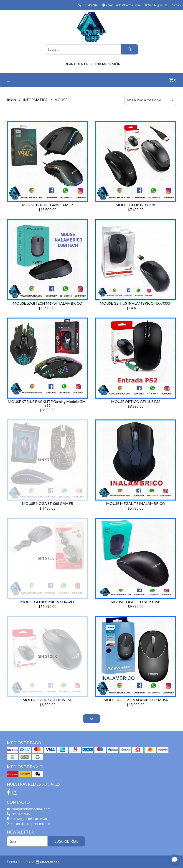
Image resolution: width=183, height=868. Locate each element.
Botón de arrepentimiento (28, 824)
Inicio (12, 100)
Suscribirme (66, 841)
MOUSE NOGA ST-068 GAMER (47, 503)
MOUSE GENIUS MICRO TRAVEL (48, 602)
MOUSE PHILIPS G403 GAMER (47, 205)
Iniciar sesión (108, 64)
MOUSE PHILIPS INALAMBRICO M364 (136, 700)
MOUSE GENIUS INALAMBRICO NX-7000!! (136, 303)
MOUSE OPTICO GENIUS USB (48, 700)
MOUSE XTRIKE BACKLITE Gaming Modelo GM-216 (47, 403)
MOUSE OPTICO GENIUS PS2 (136, 401)
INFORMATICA (36, 100)
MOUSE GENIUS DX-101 (136, 205)
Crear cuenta (75, 64)
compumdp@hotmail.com (29, 809)
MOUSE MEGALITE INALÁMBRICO (136, 503)
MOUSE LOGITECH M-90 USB (136, 602)
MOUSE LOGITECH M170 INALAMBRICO (47, 303)
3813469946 (18, 814)
